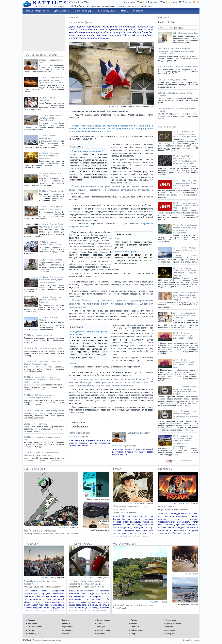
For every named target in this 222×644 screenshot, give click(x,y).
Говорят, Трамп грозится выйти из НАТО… (51, 226)
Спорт (134, 634)
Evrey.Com (84, 437)
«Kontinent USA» (80, 426)
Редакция (135, 627)
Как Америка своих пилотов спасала (50, 208)
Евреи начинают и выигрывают (49, 411)
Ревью (134, 623)
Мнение (65, 634)
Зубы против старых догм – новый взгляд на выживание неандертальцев (183, 439)
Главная (31, 620)
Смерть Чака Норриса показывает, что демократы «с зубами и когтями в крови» (43, 379)
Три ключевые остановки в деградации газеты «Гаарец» (51, 280)
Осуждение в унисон (178, 80)
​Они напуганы (41, 424)
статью (72, 363)
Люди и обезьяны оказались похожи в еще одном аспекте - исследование (185, 229)
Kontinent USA (148, 107)
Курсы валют (68, 627)
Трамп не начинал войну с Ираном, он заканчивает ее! (42, 454)
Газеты (31, 630)
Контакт (65, 620)
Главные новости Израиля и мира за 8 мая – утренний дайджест (185, 183)
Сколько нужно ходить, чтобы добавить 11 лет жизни (184, 315)
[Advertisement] (44, 33)
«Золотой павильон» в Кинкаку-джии (134, 605)
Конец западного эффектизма (183, 67)
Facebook (74, 527)
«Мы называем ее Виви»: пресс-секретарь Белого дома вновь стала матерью (185, 296)
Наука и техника (103, 620)
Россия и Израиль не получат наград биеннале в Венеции (86, 582)
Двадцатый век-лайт (139, 433)
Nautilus (164, 602)
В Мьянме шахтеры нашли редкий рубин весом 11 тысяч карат (183, 337)
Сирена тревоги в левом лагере (50, 243)
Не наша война (166, 506)
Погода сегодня (103, 630)
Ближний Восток (35, 627)
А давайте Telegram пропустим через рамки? (88, 333)
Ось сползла (56, 260)
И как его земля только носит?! (88, 151)
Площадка (101, 627)
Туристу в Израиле (173, 623)
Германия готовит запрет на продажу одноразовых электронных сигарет (185, 390)
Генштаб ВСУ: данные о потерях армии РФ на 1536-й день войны (185, 134)
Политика (101, 634)
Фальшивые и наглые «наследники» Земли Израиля (51, 118)
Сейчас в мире (137, 630)
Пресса (134, 620)
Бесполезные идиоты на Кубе (49, 348)
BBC (119, 239)
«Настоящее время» (127, 252)
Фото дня (169, 627)
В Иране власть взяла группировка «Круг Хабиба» (40, 396)
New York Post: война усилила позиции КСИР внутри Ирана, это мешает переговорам (184, 160)
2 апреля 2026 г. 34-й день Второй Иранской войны (42, 363)
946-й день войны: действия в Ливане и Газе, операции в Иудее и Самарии (185, 271)
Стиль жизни (171, 620)
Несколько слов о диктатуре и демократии (49, 156)
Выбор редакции (147, 503)
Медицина (66, 630)
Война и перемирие (48, 99)
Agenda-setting (57, 191)
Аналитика (32, 623)
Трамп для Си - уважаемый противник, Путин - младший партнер (51, 80)
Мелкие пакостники (79, 433)
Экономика (170, 630)
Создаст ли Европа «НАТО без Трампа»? (50, 300)
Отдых (99, 623)
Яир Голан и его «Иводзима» (40, 531)
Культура (66, 623)
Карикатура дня (34, 634)
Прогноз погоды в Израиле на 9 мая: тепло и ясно (185, 250)
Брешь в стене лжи (43, 335)
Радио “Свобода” (130, 446)
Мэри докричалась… (47, 137)
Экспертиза (170, 634)
